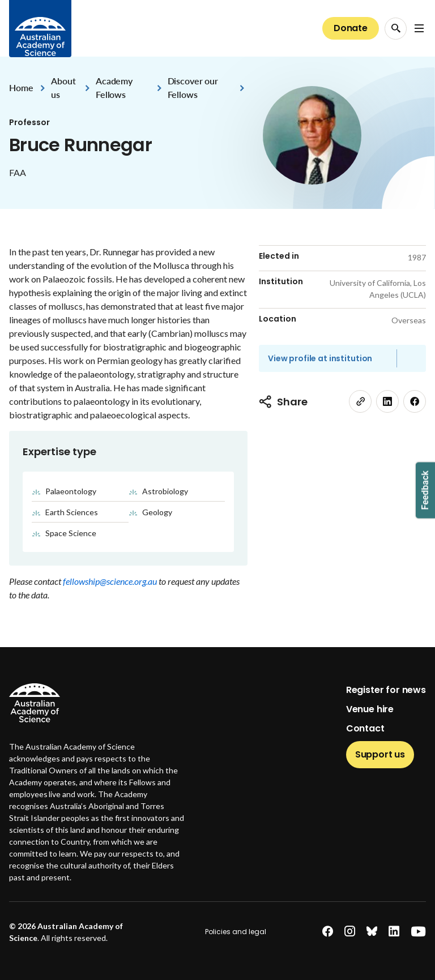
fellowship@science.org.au (111, 581)
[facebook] (415, 401)
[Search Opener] (396, 29)
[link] (360, 401)
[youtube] (418, 932)
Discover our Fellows (193, 87)
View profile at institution (320, 358)
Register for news (386, 690)
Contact (365, 728)
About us (63, 87)
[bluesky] (372, 932)
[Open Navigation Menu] (419, 28)
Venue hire (370, 709)
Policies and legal (236, 932)
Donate (351, 28)
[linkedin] (387, 401)
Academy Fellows (114, 87)
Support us (380, 754)
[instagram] (350, 932)
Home (21, 87)
